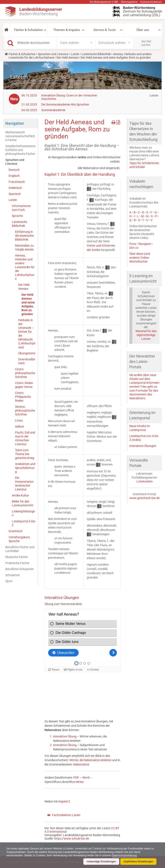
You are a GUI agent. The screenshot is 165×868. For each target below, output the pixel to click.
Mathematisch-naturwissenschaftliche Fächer (20, 136)
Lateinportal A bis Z (24, 523)
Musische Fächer (17, 557)
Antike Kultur (20, 495)
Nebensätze (81, 764)
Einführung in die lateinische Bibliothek (24, 236)
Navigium (145, 244)
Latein (75, 54)
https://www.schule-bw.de (71, 838)
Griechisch (16, 531)
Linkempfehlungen (23, 513)
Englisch (14, 176)
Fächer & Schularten (28, 30)
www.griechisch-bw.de (145, 498)
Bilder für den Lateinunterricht (23, 503)
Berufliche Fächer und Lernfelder (20, 549)
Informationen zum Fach (21, 208)
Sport (9, 581)
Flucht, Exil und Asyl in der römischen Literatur (25, 438)
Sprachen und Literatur (53, 54)
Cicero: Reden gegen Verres (24, 385)
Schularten (13, 575)
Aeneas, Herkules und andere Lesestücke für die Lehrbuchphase (25, 267)
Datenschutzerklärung (124, 856)
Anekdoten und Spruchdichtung (25, 468)
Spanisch (15, 194)
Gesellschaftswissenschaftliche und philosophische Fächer (21, 150)
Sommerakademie (53, 110)
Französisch (17, 182)
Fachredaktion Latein (66, 815)
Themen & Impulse (67, 30)
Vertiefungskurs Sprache (19, 539)
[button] (6, 30)
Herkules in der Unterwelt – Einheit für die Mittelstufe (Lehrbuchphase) (27, 334)
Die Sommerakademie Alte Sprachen (65, 104)
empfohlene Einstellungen (138, 862)
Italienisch (15, 188)
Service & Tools (105, 30)
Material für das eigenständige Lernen (146, 335)
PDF (76, 778)
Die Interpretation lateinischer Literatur (24, 484)
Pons (133, 244)
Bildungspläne (129, 2)
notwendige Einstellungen (101, 862)
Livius (19, 420)
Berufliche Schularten (20, 569)
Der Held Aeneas (67, 58)
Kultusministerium (151, 2)
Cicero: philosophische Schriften (25, 373)
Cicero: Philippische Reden (23, 397)
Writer (80, 782)
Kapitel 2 (64, 801)
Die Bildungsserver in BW (104, 2)
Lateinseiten (145, 481)
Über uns (143, 30)
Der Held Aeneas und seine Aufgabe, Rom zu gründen (28, 304)
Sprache (17, 216)
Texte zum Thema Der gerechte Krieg (25, 454)
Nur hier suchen (146, 43)
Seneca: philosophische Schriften (25, 411)
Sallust (20, 426)
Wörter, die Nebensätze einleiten (90, 760)
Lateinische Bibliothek (96, 54)
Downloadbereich (27, 361)
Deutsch (14, 170)
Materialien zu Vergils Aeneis (24, 247)
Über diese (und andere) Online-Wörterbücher (140, 258)
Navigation (15, 123)
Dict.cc (134, 248)
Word (86, 778)
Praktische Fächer (17, 563)
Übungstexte (27, 353)
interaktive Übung (65, 736)
